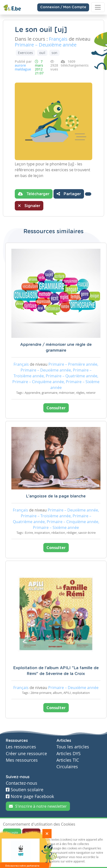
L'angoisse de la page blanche (56, 496)
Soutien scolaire (25, 790)
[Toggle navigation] (98, 7)
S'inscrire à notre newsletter (38, 806)
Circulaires (67, 767)
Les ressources (21, 747)
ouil (42, 53)
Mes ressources (22, 760)
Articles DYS (69, 754)
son (54, 53)
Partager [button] (69, 194)
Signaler (29, 206)
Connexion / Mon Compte (63, 7)
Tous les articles (73, 747)
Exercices (25, 53)
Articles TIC (68, 760)
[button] (88, 194)
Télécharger (34, 194)
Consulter (56, 408)
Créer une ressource (26, 754)
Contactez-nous (22, 783)
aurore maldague (23, 67)
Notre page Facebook (30, 796)
